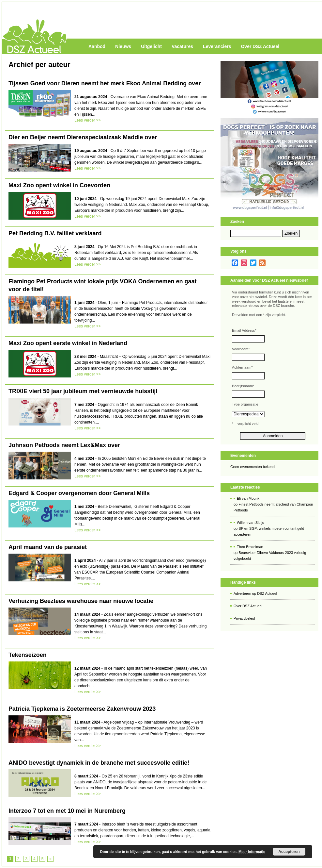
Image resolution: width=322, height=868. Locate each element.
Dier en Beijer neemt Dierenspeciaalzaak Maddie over (83, 137)
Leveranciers (217, 46)
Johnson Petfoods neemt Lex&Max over (64, 445)
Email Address (244, 330)
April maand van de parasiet (48, 547)
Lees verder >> (88, 120)
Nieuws (123, 46)
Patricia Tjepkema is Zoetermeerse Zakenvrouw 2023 (82, 709)
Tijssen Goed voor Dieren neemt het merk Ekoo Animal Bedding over (105, 83)
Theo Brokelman (250, 547)
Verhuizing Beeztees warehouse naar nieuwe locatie (81, 601)
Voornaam (241, 349)
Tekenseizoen (28, 655)
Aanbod (97, 46)
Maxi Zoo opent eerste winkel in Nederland (68, 343)
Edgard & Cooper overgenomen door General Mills (79, 493)
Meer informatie (252, 852)
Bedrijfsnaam (243, 386)
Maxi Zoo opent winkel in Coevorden (59, 185)
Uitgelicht (151, 46)
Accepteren (289, 852)
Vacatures (182, 46)
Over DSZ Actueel (260, 46)
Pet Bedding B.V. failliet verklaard (55, 233)
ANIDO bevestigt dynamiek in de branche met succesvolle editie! (99, 763)
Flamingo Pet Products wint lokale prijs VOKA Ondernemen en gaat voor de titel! (102, 285)
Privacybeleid (244, 618)
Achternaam (242, 367)
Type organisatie (245, 404)
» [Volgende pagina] (50, 859)
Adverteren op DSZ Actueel (255, 593)
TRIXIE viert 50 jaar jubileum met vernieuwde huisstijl (83, 391)
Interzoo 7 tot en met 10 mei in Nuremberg (67, 811)
